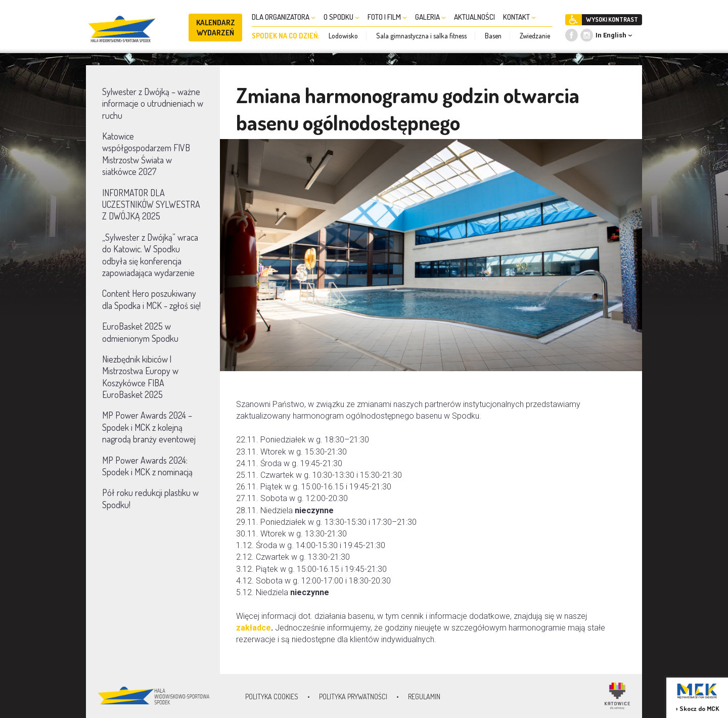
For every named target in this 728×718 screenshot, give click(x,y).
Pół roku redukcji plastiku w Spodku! (150, 498)
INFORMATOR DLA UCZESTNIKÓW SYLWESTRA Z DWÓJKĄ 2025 (151, 205)
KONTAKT (519, 17)
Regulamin (424, 697)
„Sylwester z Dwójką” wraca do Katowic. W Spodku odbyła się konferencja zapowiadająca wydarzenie (150, 255)
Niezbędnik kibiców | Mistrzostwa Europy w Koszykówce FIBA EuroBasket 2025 (140, 377)
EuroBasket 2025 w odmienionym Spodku (140, 332)
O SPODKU (342, 17)
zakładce (254, 628)
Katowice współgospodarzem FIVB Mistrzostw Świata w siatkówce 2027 (146, 154)
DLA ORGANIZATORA (284, 17)
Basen (493, 36)
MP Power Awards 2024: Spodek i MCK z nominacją (147, 466)
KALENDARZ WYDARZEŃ (216, 28)
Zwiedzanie (535, 36)
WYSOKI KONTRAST (612, 19)
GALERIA (430, 17)
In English (611, 35)
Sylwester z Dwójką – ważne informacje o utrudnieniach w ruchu (153, 103)
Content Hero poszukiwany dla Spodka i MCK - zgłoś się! (151, 299)
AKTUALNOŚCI (474, 17)
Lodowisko (343, 36)
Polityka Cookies (272, 697)
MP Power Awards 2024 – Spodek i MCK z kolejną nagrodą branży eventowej (149, 427)
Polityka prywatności (353, 697)
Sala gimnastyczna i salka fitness (421, 36)
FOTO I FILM (387, 17)
